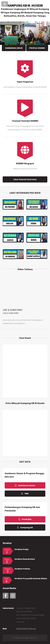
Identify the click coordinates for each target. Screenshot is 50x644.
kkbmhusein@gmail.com (26, 628)
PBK (27, 493)
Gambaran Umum (27, 485)
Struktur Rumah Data (25, 559)
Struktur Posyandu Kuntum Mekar (31, 578)
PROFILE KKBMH (37, 48)
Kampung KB (27, 527)
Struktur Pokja (21, 549)
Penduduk (27, 519)
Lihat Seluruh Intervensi (25, 179)
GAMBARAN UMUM (14, 48)
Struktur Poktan (22, 569)
